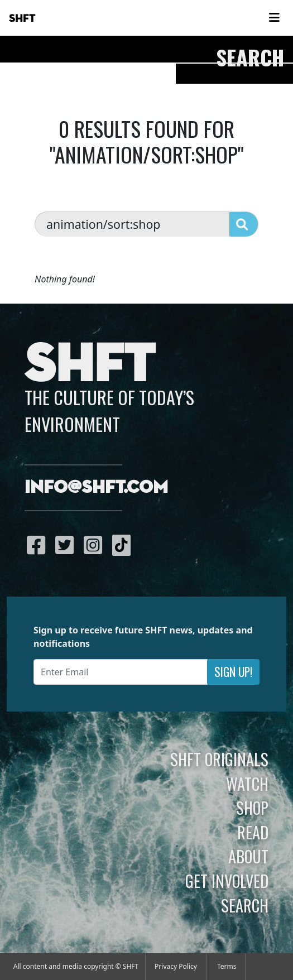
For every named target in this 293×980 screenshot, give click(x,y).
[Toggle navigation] (274, 18)
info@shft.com (96, 488)
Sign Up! (233, 672)
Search (245, 905)
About (248, 856)
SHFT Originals (219, 759)
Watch (247, 784)
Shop (252, 808)
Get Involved (227, 881)
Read (253, 832)
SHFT (22, 18)
